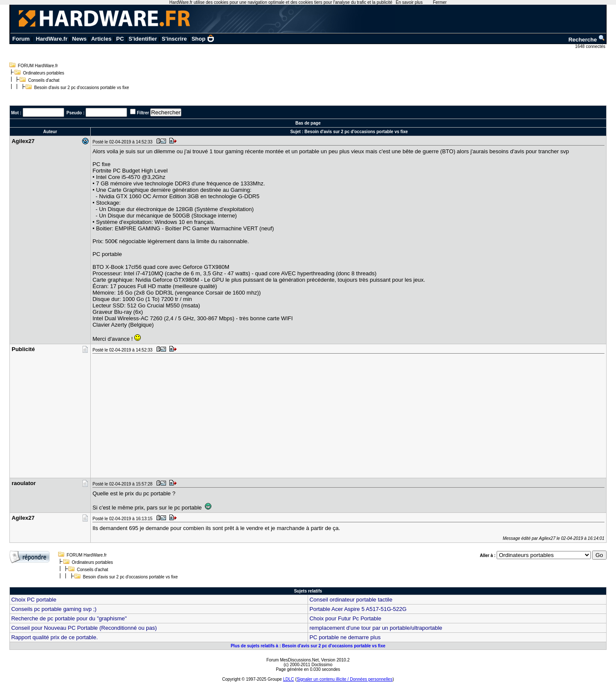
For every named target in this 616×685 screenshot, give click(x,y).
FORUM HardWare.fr (38, 66)
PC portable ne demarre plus (345, 637)
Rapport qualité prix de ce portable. (54, 637)
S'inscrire (174, 39)
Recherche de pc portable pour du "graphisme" (69, 618)
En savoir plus (409, 2)
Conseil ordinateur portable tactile (351, 600)
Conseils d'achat (44, 80)
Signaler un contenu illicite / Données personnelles (344, 679)
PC (120, 39)
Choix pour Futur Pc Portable (345, 618)
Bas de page (308, 123)
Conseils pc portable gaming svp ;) (54, 609)
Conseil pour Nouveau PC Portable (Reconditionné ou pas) (84, 628)
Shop (203, 39)
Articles (101, 39)
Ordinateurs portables (44, 73)
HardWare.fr (52, 39)
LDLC (289, 679)
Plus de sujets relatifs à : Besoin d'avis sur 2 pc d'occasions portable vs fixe (308, 646)
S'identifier (143, 39)
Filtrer (143, 113)
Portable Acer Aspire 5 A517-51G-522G (358, 609)
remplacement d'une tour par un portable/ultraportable (376, 628)
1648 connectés (591, 46)
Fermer (440, 2)
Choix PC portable (34, 600)
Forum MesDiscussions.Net (293, 660)
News (80, 39)
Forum (21, 39)
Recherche (587, 40)
